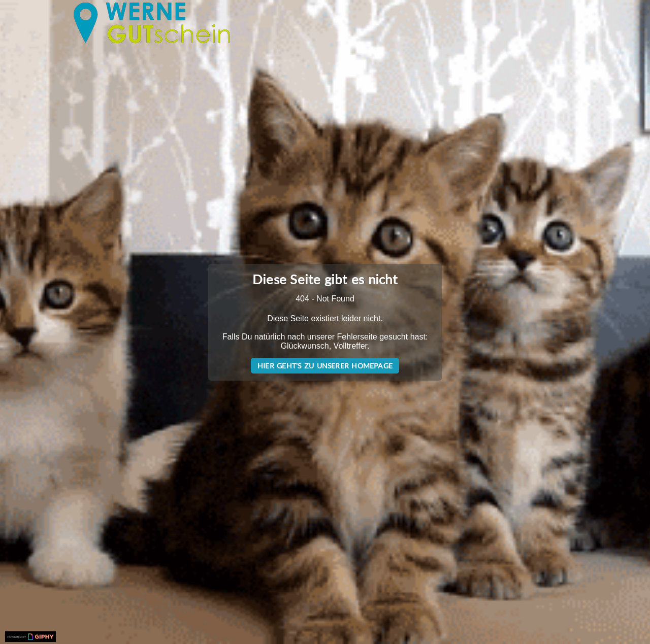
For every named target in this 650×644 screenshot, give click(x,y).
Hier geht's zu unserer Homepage (325, 366)
